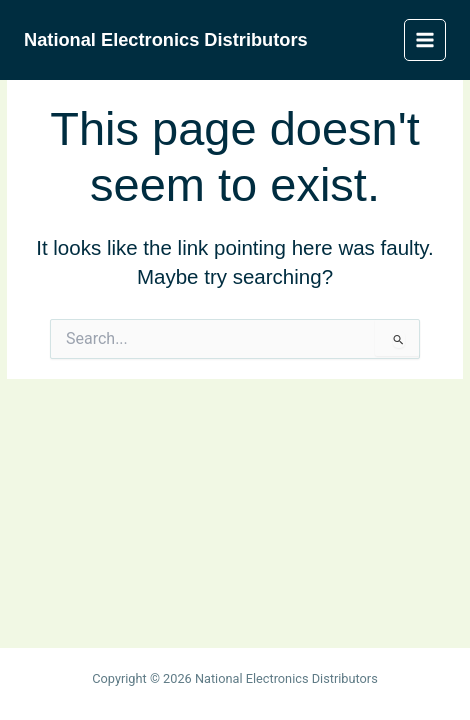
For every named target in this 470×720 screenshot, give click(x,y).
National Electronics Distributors (166, 39)
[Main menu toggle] (425, 40)
